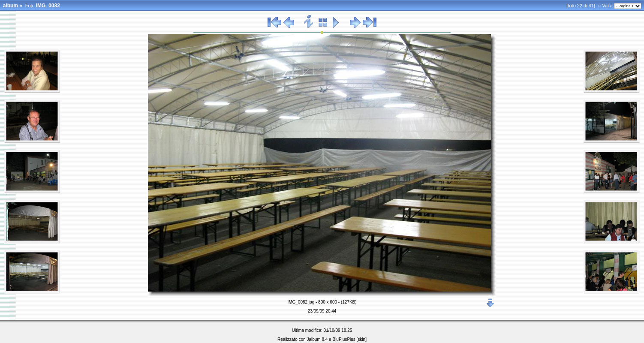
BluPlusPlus (344, 339)
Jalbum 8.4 (317, 339)
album (11, 6)
